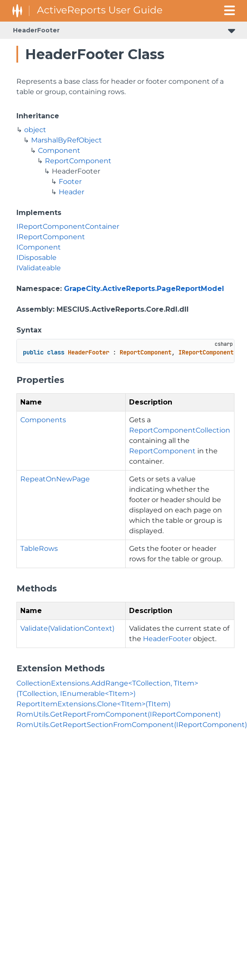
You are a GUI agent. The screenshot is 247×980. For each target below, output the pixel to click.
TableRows (39, 548)
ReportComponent (78, 161)
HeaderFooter (36, 30)
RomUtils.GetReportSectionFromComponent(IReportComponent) (132, 725)
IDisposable (36, 258)
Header (71, 192)
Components (43, 420)
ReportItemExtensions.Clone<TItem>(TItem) (93, 704)
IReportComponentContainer (68, 226)
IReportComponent (51, 237)
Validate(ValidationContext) (67, 628)
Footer (70, 182)
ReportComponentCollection (180, 430)
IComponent (39, 247)
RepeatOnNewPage (55, 479)
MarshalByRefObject (66, 140)
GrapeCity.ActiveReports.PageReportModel (144, 289)
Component (59, 150)
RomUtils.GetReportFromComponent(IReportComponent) (119, 714)
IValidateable (39, 268)
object (35, 130)
